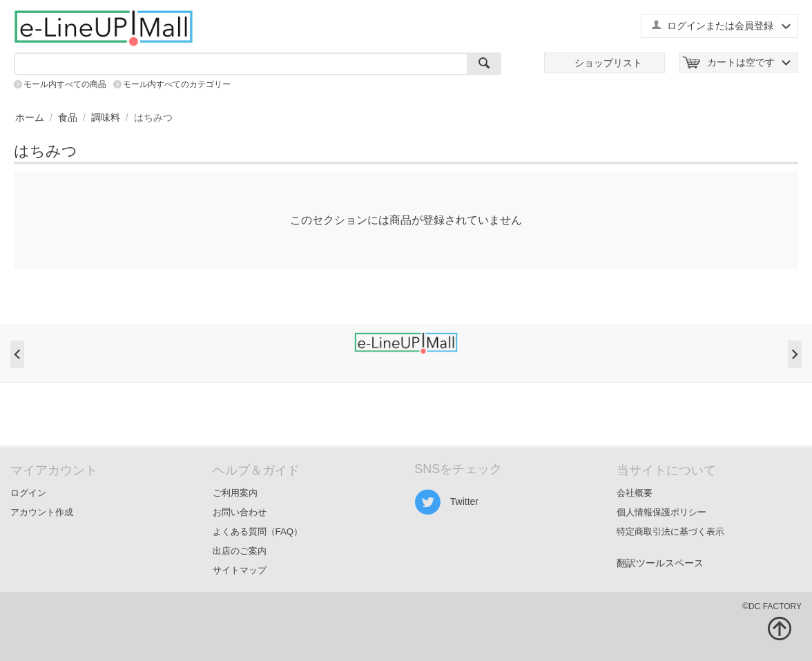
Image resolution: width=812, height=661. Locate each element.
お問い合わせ (240, 512)
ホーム (30, 117)
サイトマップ (240, 570)
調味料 (106, 117)
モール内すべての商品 (65, 84)
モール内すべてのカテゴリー (177, 84)
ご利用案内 (235, 493)
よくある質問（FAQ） (258, 531)
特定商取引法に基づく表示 (670, 531)
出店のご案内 (240, 551)
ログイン (28, 493)
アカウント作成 (42, 512)
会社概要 (635, 493)
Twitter (446, 502)
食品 (68, 117)
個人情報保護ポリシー (661, 512)
